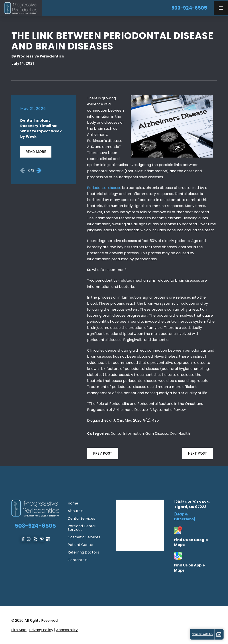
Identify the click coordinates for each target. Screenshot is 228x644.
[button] (221, 8)
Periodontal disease (104, 188)
